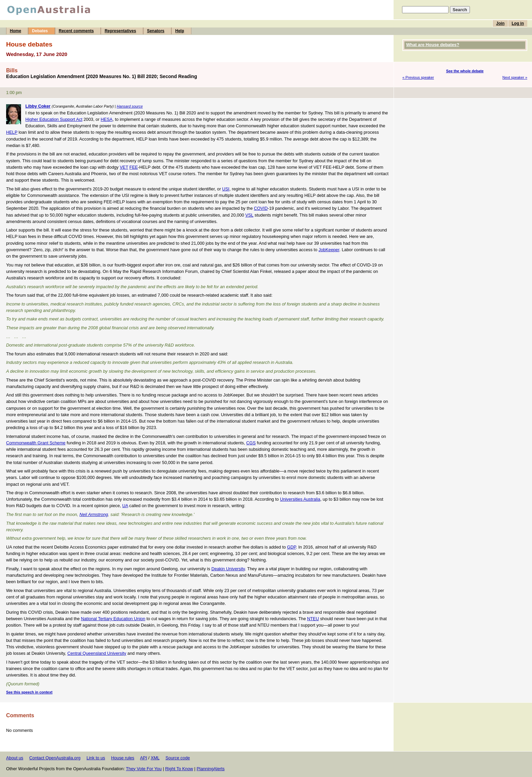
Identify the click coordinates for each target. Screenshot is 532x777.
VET (124, 167)
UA (125, 506)
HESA (107, 119)
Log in (518, 23)
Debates (40, 31)
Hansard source (130, 106)
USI (226, 189)
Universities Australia (300, 499)
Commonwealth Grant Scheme (36, 443)
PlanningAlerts (211, 769)
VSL (249, 215)
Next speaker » (515, 77)
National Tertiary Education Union (113, 619)
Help (179, 31)
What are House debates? (433, 45)
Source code (178, 758)
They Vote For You (144, 769)
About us (15, 758)
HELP (12, 132)
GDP (291, 547)
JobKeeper (329, 250)
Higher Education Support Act (54, 119)
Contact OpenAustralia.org (55, 758)
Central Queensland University (97, 653)
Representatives (120, 31)
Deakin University (228, 569)
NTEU (313, 619)
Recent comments (76, 31)
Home (15, 31)
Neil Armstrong (94, 514)
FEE (134, 167)
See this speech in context (29, 692)
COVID (261, 208)
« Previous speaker (418, 77)
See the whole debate (465, 71)
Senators (156, 31)
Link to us (96, 758)
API (144, 758)
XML (155, 758)
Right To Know (179, 769)
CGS (251, 443)
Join (500, 23)
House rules (122, 758)
